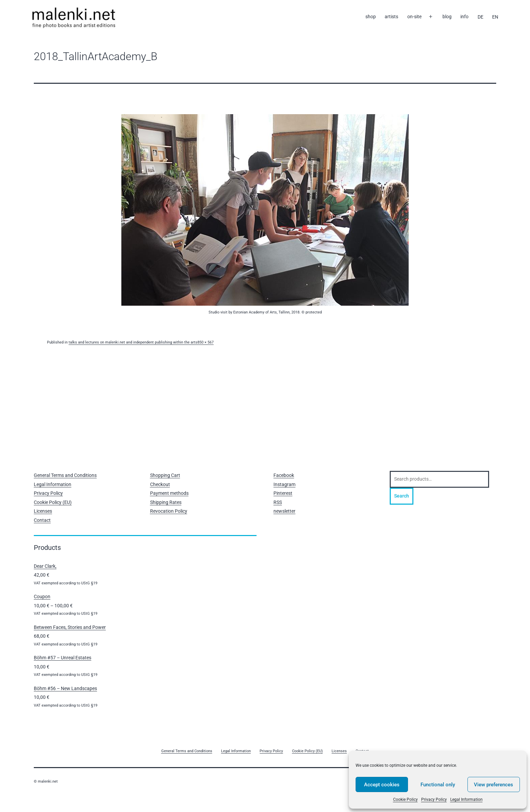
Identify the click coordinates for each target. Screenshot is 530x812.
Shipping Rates (166, 502)
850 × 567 (206, 342)
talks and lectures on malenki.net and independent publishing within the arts (133, 342)
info (464, 17)
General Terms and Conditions (65, 475)
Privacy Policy (434, 800)
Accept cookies (382, 785)
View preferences (493, 785)
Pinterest (283, 493)
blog (447, 17)
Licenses (43, 511)
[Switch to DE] (480, 17)
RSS (278, 502)
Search (402, 496)
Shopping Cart (165, 475)
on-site (414, 17)
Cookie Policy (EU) (53, 502)
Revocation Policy (169, 511)
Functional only (438, 785)
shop (371, 17)
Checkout (160, 484)
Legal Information (466, 800)
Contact (42, 520)
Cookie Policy (405, 800)
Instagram (284, 484)
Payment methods (169, 493)
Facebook (284, 475)
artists (391, 17)
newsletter (284, 511)
